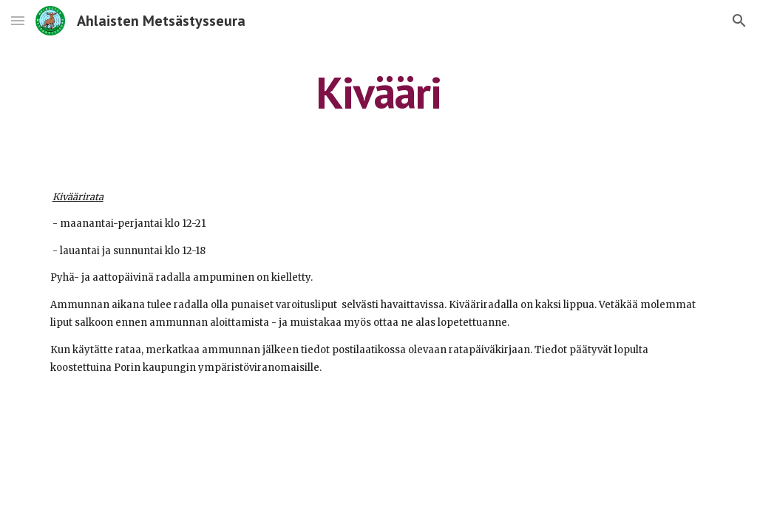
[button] (18, 20)
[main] (378, 92)
